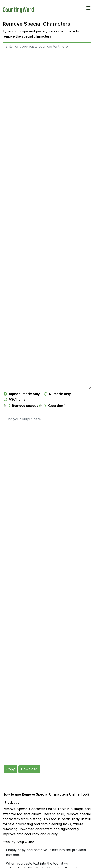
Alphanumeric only (24, 394)
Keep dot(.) (57, 406)
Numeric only (60, 394)
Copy (11, 768)
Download (29, 768)
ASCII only (17, 399)
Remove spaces (25, 406)
